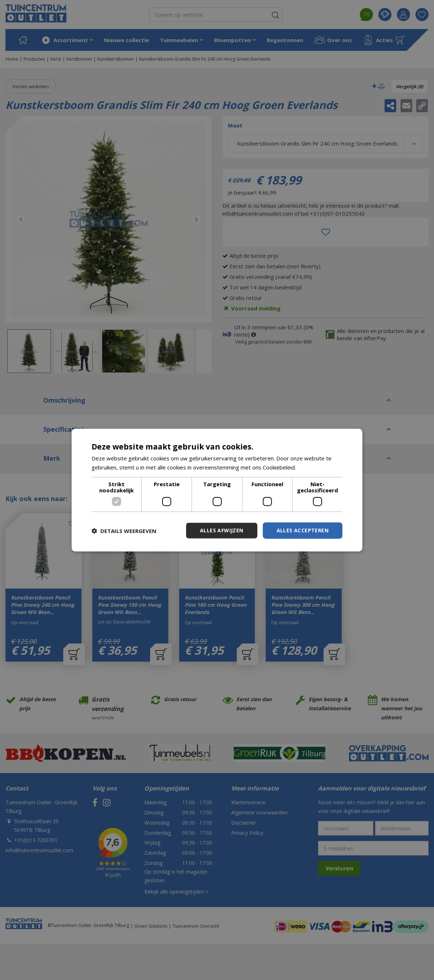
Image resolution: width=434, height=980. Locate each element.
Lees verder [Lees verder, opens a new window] (313, 467)
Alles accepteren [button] (303, 530)
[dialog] (217, 490)
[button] (124, 530)
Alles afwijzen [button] (222, 530)
